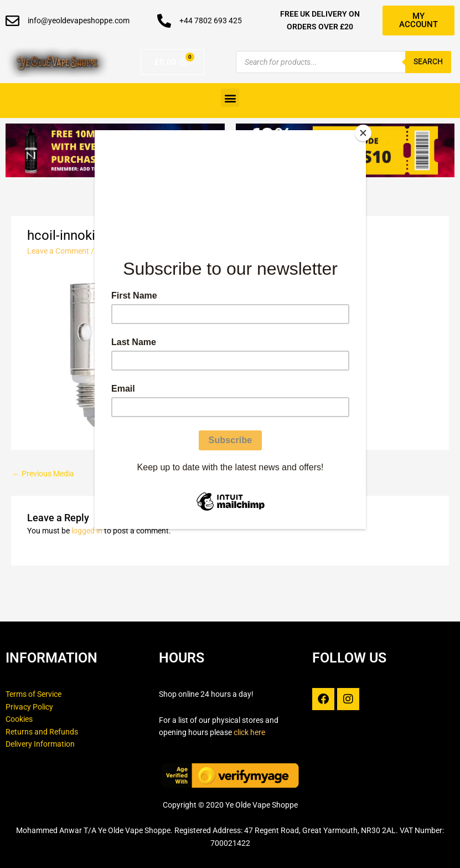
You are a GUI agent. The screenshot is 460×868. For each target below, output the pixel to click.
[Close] (363, 133)
